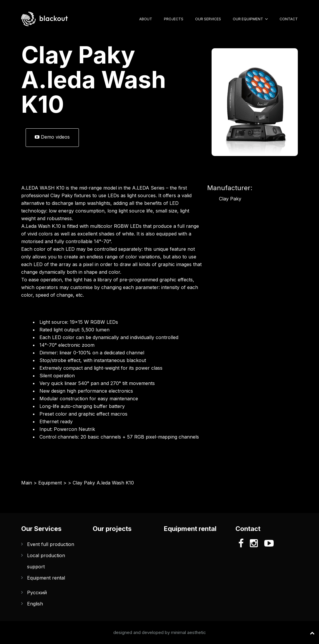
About (146, 19)
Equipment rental (46, 578)
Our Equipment (248, 19)
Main (27, 483)
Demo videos (52, 137)
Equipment (50, 483)
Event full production (51, 544)
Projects (174, 19)
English (35, 604)
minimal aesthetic (188, 632)
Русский (37, 592)
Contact (289, 19)
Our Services (208, 19)
